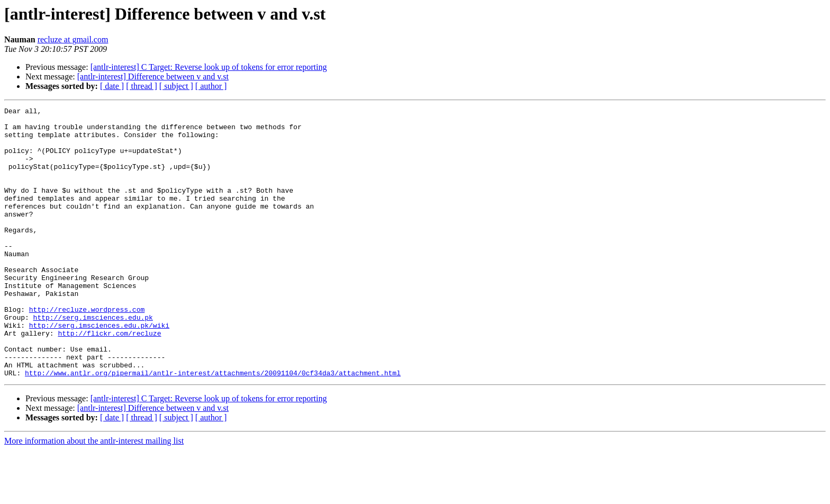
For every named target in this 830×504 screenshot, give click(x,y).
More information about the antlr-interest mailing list (94, 495)
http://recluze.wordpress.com (87, 350)
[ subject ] (176, 86)
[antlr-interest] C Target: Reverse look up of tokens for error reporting (209, 67)
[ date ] (112, 86)
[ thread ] (142, 86)
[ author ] (211, 86)
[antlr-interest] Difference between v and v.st (153, 76)
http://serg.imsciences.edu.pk (93, 360)
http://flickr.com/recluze (109, 379)
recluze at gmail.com (73, 39)
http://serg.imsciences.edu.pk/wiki (99, 370)
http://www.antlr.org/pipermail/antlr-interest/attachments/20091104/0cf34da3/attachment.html (213, 427)
